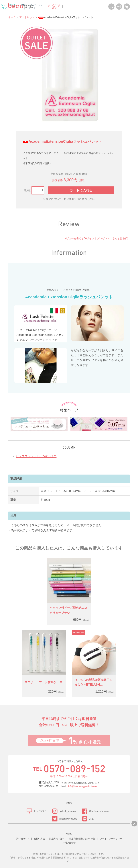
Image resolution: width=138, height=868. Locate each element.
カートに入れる (81, 190)
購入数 (27, 190)
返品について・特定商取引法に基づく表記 (70, 199)
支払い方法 (39, 839)
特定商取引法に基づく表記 (82, 839)
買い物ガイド (23, 839)
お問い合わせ (69, 843)
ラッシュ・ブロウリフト (49, 7)
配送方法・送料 (57, 839)
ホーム (12, 17)
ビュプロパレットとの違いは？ (36, 456)
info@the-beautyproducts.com (83, 786)
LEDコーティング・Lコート (75, 7)
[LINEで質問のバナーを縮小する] (134, 824)
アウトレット (27, 17)
